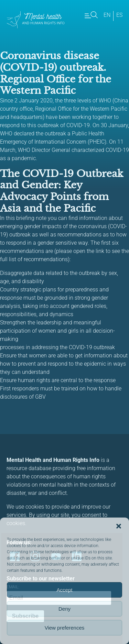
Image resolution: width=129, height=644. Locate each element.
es (119, 15)
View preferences (65, 628)
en (107, 15)
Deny (64, 609)
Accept (65, 590)
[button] (119, 526)
